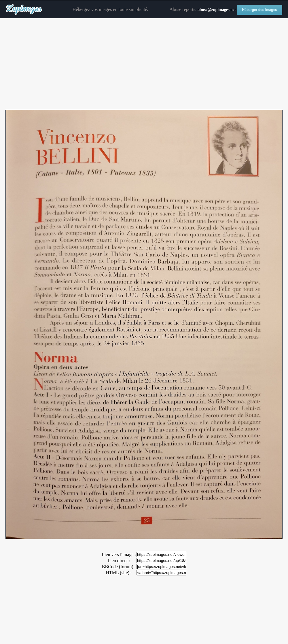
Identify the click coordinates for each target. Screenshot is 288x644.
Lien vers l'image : (119, 555)
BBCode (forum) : (119, 567)
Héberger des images (260, 10)
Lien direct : (119, 561)
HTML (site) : (119, 573)
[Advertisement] (144, 64)
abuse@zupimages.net (217, 10)
